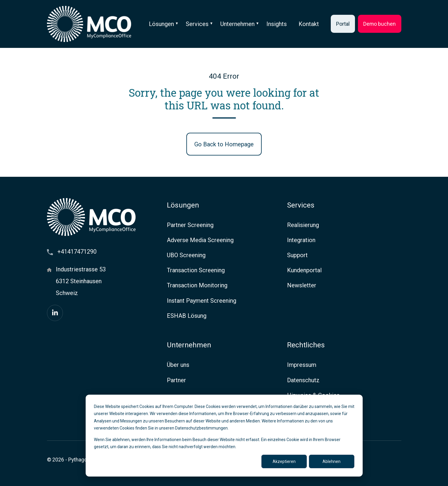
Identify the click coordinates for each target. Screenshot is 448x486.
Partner (176, 380)
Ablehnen (331, 461)
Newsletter (302, 285)
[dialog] (224, 436)
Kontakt (309, 24)
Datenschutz (303, 380)
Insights (277, 24)
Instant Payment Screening (202, 301)
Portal (343, 24)
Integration (301, 240)
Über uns (178, 365)
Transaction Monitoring (197, 285)
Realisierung (303, 225)
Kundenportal (304, 270)
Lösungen (161, 24)
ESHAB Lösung (187, 316)
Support (297, 255)
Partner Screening (190, 225)
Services (197, 24)
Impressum (302, 365)
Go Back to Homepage (224, 144)
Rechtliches (306, 345)
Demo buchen (379, 24)
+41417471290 (77, 252)
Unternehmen (237, 24)
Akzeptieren (284, 461)
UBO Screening (186, 255)
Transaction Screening (196, 270)
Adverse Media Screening (200, 240)
